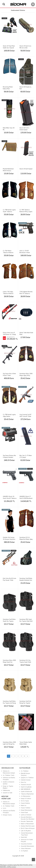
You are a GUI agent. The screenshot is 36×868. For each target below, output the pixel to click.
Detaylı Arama (7, 815)
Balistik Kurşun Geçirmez (25, 774)
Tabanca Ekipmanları (27, 794)
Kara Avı (23, 782)
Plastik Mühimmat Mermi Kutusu (8, 170)
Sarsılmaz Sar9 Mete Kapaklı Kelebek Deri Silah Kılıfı (26, 580)
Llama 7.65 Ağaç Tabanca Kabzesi (8, 293)
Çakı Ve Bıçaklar (26, 831)
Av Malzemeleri (26, 796)
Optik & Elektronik (26, 792)
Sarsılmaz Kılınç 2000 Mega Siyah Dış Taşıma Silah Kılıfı (9, 662)
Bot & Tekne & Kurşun (28, 828)
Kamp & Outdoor (26, 799)
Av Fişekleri (24, 851)
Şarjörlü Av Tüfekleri (27, 778)
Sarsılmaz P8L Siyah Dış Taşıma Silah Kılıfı (26, 620)
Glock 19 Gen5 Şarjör (26, 169)
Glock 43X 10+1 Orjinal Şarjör (24, 129)
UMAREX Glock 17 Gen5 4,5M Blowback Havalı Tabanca (26, 498)
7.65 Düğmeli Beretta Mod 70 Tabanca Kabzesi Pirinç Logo (26, 294)
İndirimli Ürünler (26, 780)
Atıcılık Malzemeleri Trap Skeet (27, 834)
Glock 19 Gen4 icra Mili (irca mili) (25, 47)
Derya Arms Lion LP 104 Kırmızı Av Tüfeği (9, 334)
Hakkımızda (6, 790)
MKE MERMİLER (26, 789)
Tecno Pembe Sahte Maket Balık (26, 743)
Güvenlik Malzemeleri (27, 846)
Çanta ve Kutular (26, 815)
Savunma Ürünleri (26, 844)
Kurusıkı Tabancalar (27, 821)
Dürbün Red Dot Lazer (28, 826)
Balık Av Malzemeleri (27, 824)
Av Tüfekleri (25, 771)
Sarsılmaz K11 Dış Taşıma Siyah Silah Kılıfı (25, 662)
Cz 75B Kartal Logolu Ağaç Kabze (9, 415)
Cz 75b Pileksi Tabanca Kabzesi (8, 252)
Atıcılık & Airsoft (26, 785)
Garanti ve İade (8, 793)
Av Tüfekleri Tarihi (9, 775)
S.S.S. (5, 808)
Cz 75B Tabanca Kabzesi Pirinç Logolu (26, 211)
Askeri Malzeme (26, 848)
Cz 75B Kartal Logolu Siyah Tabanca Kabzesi (9, 212)
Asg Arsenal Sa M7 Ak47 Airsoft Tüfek (25, 415)
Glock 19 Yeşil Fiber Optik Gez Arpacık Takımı (9, 48)
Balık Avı (24, 806)
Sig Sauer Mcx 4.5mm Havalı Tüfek (9, 375)
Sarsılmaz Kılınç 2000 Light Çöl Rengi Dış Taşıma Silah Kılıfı (9, 744)
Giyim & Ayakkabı (26, 787)
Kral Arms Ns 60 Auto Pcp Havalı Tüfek (10, 579)
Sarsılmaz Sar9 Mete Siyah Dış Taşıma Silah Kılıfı (9, 621)
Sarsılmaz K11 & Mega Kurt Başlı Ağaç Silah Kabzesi (26, 539)
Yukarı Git (33, 860)
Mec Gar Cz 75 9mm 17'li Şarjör (26, 456)
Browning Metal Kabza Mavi (8, 88)
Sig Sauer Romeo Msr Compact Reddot (9, 456)
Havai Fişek (24, 812)
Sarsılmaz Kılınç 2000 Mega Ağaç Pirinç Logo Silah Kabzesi (26, 375)
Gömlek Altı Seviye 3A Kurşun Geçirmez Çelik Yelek (9, 539)
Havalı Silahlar (25, 803)
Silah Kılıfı (24, 837)
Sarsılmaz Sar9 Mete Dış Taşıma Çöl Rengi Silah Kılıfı (9, 703)
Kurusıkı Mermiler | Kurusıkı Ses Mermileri (28, 818)
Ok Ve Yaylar (25, 801)
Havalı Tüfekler (26, 808)
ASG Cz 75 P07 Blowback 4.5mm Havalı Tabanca (25, 253)
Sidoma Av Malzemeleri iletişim (9, 772)
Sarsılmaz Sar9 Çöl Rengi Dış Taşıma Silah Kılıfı (25, 703)
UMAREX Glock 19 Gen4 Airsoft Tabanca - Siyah (10, 498)
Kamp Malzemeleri (26, 810)
